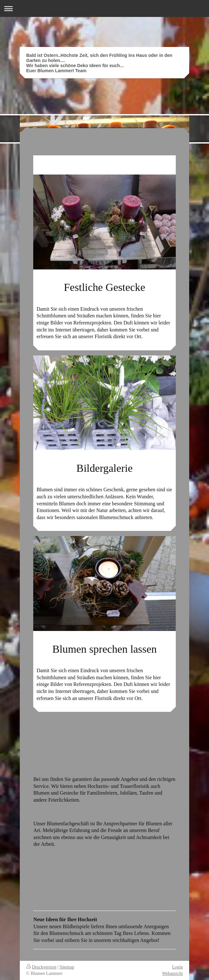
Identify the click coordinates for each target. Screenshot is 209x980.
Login (178, 967)
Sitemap (67, 967)
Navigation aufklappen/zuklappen (104, 8)
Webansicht (172, 973)
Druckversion (41, 967)
